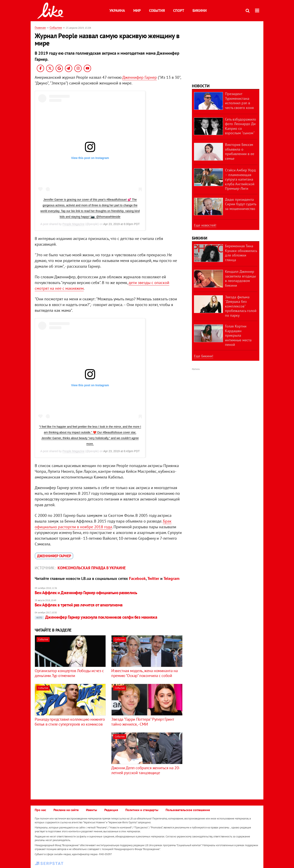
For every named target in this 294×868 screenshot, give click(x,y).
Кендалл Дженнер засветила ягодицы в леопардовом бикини (240, 278)
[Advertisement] (69, 761)
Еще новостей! (205, 225)
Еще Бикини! (204, 356)
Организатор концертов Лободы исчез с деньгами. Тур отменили (69, 673)
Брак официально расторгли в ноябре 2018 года (103, 524)
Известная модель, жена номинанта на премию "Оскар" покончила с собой (144, 673)
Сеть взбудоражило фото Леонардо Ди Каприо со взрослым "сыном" (241, 126)
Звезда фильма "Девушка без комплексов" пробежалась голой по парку (241, 306)
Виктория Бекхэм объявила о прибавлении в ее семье (240, 152)
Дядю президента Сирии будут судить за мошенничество (241, 204)
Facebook (137, 578)
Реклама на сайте (66, 810)
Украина (117, 11)
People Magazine (73, 224)
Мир (137, 11)
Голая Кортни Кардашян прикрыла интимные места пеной (238, 335)
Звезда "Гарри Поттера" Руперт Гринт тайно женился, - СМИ (143, 722)
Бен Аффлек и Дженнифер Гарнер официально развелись (86, 593)
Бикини (200, 11)
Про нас (40, 810)
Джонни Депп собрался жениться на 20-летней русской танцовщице (146, 770)
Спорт (179, 11)
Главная (40, 28)
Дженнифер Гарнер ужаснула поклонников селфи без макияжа (96, 617)
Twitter (153, 578)
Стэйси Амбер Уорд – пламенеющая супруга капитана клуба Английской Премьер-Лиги (240, 179)
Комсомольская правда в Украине (92, 568)
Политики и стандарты (142, 810)
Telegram (171, 578)
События (157, 11)
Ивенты (91, 810)
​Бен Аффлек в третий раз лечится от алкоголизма (79, 605)
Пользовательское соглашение (188, 810)
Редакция (111, 810)
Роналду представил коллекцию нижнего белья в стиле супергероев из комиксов (70, 722)
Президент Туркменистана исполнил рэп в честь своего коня (239, 101)
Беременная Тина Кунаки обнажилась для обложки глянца (241, 253)
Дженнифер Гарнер (140, 77)
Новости (201, 86)
